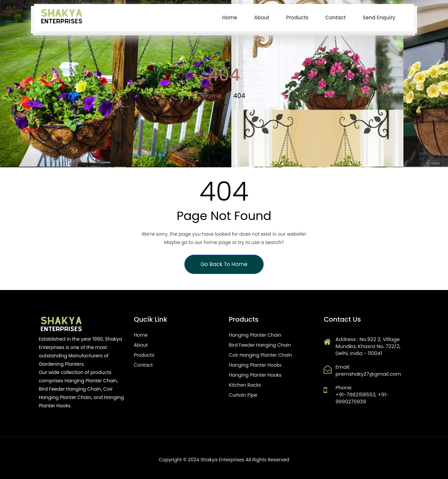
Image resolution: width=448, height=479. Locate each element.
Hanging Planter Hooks (255, 365)
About (262, 17)
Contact (335, 17)
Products (297, 17)
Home (212, 96)
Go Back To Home (224, 264)
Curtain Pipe (243, 395)
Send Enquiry (379, 17)
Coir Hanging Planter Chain (260, 355)
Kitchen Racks (245, 385)
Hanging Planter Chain (255, 335)
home (229, 17)
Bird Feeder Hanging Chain (260, 345)
